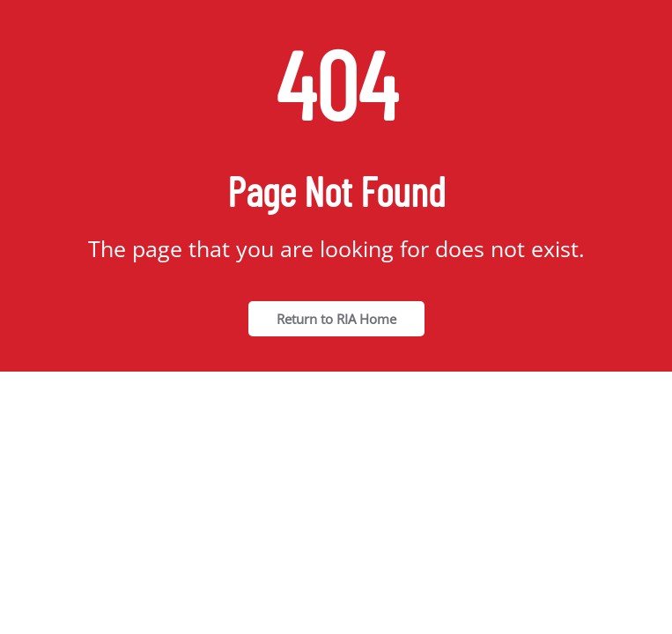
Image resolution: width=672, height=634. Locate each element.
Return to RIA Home (336, 319)
